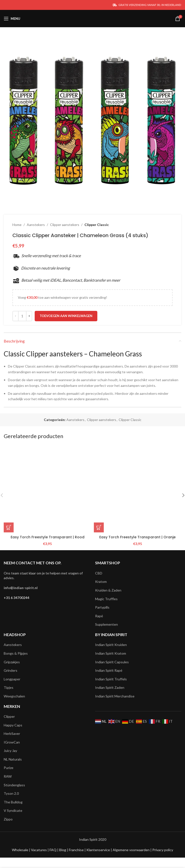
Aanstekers (36, 225)
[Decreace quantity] (15, 316)
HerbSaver (12, 733)
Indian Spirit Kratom (111, 653)
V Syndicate (13, 810)
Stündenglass (14, 785)
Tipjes (9, 687)
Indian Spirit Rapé (109, 670)
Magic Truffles (106, 599)
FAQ (53, 850)
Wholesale (20, 850)
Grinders (11, 670)
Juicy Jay (10, 751)
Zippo (8, 819)
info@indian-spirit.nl (21, 588)
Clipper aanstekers (65, 225)
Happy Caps (13, 725)
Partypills (102, 607)
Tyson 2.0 (11, 793)
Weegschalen (14, 696)
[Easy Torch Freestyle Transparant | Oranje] (138, 489)
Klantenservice (99, 850)
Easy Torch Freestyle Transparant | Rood (48, 537)
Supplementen (106, 624)
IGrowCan (12, 742)
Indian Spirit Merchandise (115, 696)
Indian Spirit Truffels (111, 679)
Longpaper (12, 679)
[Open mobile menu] (12, 19)
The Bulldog (13, 802)
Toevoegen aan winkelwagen (66, 316)
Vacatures (39, 850)
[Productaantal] (22, 316)
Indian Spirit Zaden (110, 687)
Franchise (77, 850)
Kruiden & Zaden (108, 590)
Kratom (101, 582)
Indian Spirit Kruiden (111, 645)
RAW (8, 776)
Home (17, 225)
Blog (63, 850)
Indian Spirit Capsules (112, 662)
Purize (9, 768)
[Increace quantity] (29, 316)
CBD (99, 573)
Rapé (99, 616)
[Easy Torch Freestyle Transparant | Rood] (48, 489)
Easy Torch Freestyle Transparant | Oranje (137, 537)
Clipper (9, 716)
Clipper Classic (97, 225)
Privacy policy (163, 850)
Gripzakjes (12, 662)
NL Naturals (13, 759)
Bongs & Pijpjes (16, 653)
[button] (9, 527)
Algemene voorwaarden (131, 850)
